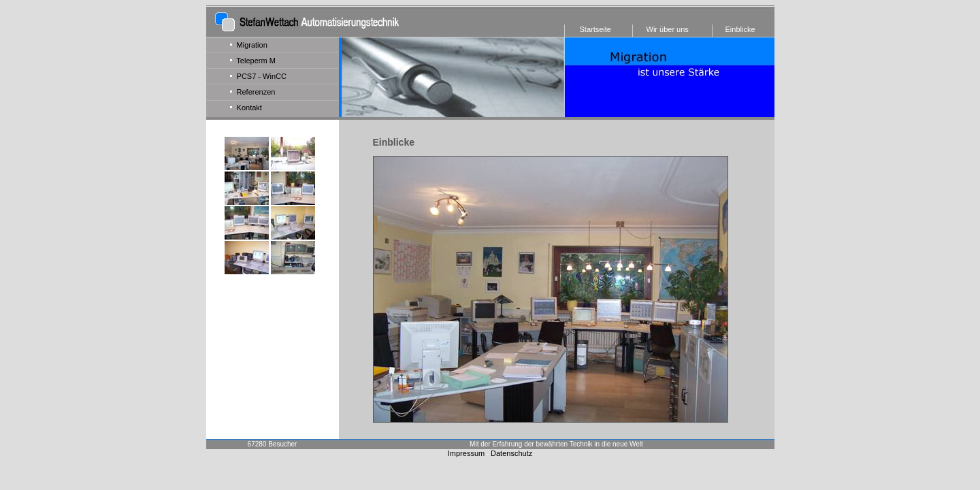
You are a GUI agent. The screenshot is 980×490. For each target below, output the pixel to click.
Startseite (595, 29)
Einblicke (740, 29)
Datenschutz (511, 453)
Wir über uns (668, 29)
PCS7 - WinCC (258, 76)
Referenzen (253, 92)
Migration (249, 45)
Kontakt (246, 108)
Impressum (466, 453)
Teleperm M (253, 61)
